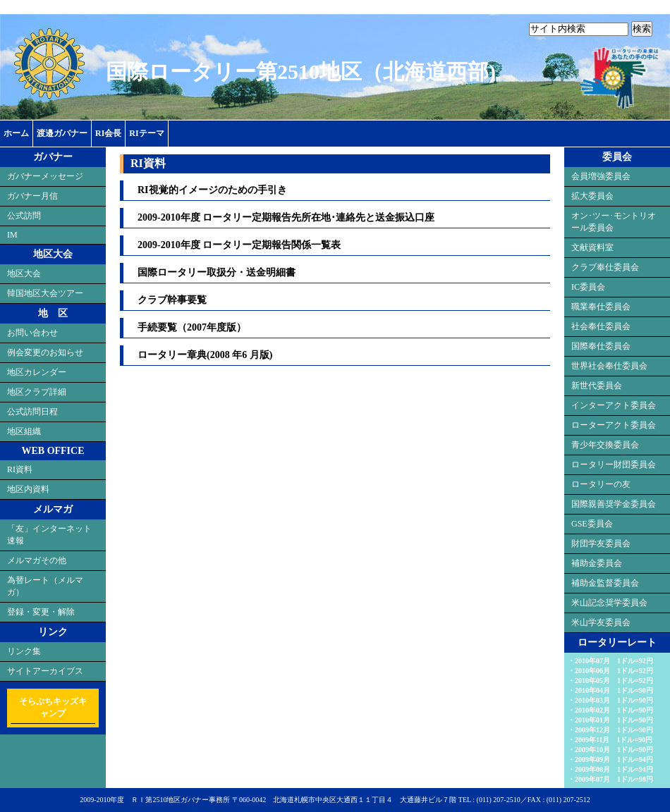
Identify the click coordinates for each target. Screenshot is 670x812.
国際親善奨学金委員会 (614, 504)
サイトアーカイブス (45, 671)
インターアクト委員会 (614, 405)
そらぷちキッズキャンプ (53, 707)
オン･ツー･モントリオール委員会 (614, 222)
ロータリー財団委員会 (614, 465)
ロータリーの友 (601, 484)
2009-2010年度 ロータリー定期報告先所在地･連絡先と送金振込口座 (286, 217)
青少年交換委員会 (605, 445)
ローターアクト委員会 (614, 425)
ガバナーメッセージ (45, 176)
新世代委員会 (597, 386)
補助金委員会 (597, 563)
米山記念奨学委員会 (609, 603)
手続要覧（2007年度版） (192, 327)
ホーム (16, 133)
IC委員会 (588, 287)
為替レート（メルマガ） (45, 586)
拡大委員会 (592, 196)
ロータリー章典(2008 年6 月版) (205, 355)
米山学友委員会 (601, 622)
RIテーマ (146, 133)
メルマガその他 (37, 560)
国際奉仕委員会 (601, 346)
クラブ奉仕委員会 (605, 267)
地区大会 (24, 273)
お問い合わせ (32, 333)
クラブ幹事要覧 (172, 300)
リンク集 (24, 651)
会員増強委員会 (601, 176)
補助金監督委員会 (605, 583)
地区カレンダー (37, 372)
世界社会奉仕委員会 (609, 366)
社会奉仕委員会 (601, 326)
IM (12, 235)
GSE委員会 (592, 524)
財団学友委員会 (601, 543)
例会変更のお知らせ (45, 352)
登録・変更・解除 (41, 612)
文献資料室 (592, 247)
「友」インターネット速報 (49, 535)
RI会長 (108, 133)
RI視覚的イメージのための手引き (212, 190)
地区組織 (24, 431)
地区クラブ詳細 (37, 392)
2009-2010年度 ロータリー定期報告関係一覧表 (239, 245)
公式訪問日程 (32, 412)
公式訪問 (24, 216)
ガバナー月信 (32, 196)
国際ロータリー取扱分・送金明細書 (217, 272)
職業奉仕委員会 (601, 307)
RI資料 (20, 469)
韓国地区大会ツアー (45, 293)
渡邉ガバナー (62, 133)
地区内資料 (28, 489)
